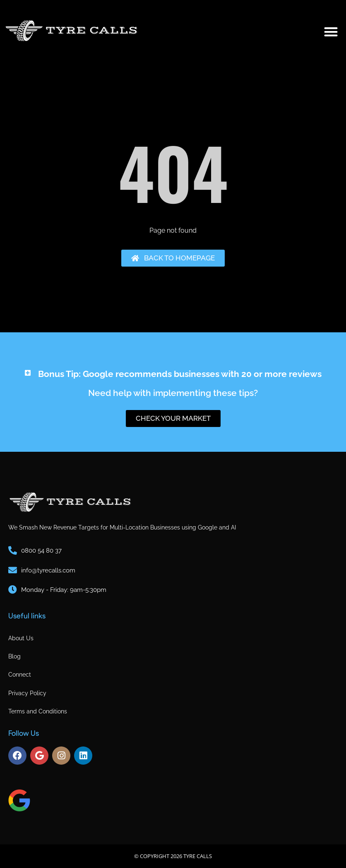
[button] (331, 32)
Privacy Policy (27, 693)
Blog (14, 656)
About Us (21, 638)
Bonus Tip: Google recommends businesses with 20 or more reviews (180, 374)
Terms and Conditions (38, 711)
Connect (20, 675)
